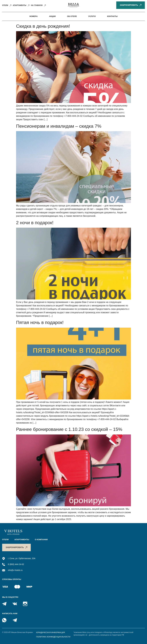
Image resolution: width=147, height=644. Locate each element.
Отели (5, 540)
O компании (41, 540)
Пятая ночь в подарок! (40, 322)
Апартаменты (22, 540)
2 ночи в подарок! (35, 223)
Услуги (92, 16)
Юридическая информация (51, 632)
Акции (52, 16)
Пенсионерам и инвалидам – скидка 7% (59, 126)
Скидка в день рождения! (43, 26)
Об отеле (72, 16)
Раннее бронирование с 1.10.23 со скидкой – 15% (69, 429)
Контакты (112, 16)
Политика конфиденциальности (53, 637)
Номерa (34, 16)
